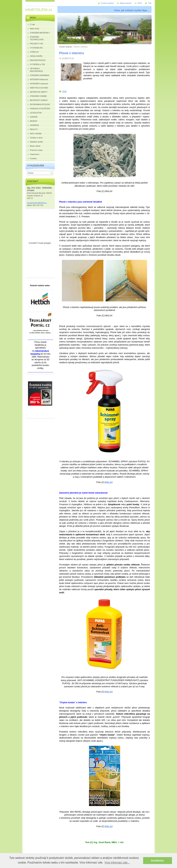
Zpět (64, 91)
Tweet (89, 84)
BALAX (109, 482)
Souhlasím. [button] (158, 861)
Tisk (150, 3)
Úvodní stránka (65, 47)
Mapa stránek (126, 3)
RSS (140, 3)
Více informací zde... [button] (117, 863)
